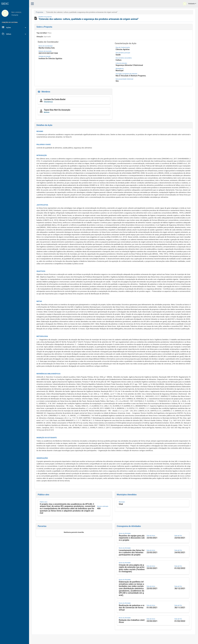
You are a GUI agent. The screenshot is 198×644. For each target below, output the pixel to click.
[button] (114, 125)
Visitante (189, 4)
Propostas (39, 12)
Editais (15, 34)
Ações (15, 27)
